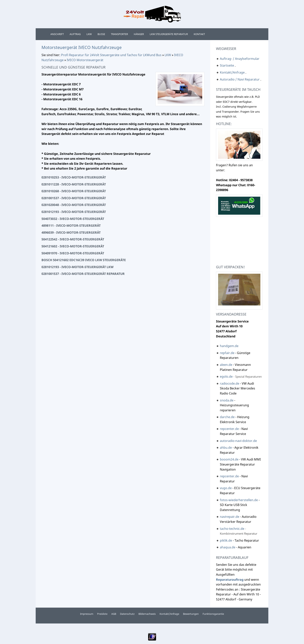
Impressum (87, 614)
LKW (168, 55)
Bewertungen (191, 614)
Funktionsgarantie (213, 614)
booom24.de (229, 459)
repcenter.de (230, 429)
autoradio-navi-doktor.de (238, 441)
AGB (114, 614)
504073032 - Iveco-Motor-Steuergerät (73, 219)
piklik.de (226, 540)
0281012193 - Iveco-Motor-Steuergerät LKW (77, 267)
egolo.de (226, 376)
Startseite (227, 65)
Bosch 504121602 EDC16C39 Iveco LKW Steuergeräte (84, 260)
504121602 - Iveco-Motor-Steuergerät (73, 246)
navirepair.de (230, 517)
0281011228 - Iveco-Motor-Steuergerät (74, 184)
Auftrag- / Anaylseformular (240, 59)
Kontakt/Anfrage (232, 72)
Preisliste (102, 614)
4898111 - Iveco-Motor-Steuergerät (71, 226)
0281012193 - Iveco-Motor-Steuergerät (74, 212)
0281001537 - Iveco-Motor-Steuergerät (74, 198)
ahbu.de (226, 448)
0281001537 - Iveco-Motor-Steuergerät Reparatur (83, 274)
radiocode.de (230, 383)
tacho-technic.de (232, 529)
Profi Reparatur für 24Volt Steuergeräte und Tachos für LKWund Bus (111, 55)
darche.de (227, 417)
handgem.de (229, 346)
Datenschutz (127, 614)
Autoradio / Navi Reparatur (240, 79)
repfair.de (227, 353)
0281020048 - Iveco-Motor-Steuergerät (74, 205)
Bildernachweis (147, 614)
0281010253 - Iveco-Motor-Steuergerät (74, 177)
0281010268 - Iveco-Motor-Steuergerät (74, 191)
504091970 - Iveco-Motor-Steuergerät (73, 253)
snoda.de (227, 400)
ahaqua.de (228, 547)
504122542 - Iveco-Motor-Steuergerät (73, 239)
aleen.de (226, 365)
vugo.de (226, 488)
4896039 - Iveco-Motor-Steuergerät (71, 232)
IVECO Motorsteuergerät (85, 60)
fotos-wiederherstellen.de (239, 500)
